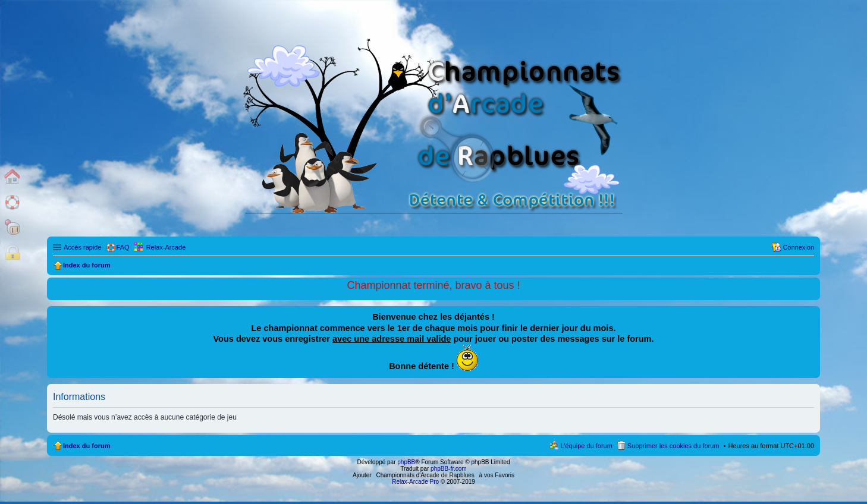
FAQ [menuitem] (123, 247)
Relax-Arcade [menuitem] (166, 247)
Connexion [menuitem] (798, 247)
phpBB (406, 462)
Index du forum (87, 446)
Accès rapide (83, 247)
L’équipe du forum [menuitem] (586, 446)
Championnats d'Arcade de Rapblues (425, 475)
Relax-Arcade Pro (415, 482)
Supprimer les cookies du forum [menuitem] (673, 446)
